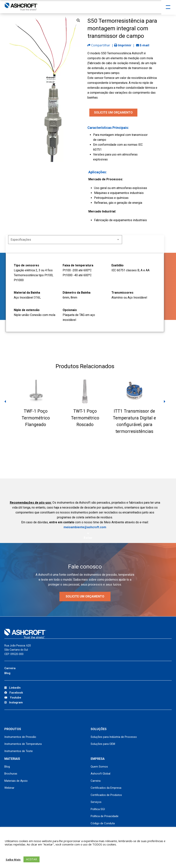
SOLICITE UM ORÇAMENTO (113, 112)
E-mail (143, 45)
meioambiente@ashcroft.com (85, 527)
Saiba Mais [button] (13, 859)
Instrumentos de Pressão (20, 737)
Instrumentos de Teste (19, 751)
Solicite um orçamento (85, 596)
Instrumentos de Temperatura (23, 744)
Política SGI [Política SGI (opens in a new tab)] (98, 809)
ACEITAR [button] (32, 859)
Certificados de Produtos (106, 795)
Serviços (96, 802)
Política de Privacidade (105, 816)
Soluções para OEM (103, 744)
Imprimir (123, 45)
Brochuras (11, 774)
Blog (7, 673)
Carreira (10, 668)
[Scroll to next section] (88, 536)
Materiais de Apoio (16, 781)
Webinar (9, 788)
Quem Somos (99, 767)
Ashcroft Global (100, 774)
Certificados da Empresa (106, 788)
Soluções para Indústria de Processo (114, 737)
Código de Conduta (103, 823)
